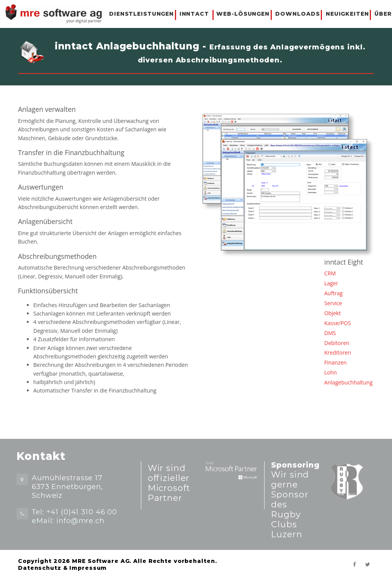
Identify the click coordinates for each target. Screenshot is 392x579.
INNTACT (194, 14)
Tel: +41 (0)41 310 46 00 (74, 512)
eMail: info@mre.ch (68, 521)
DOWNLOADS (297, 14)
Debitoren (337, 343)
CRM (330, 273)
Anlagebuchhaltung (348, 382)
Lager (331, 283)
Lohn (331, 372)
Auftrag (333, 293)
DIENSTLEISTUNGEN (141, 14)
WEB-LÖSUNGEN (243, 14)
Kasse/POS (338, 323)
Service (333, 303)
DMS (330, 333)
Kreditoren (338, 352)
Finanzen (336, 362)
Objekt (332, 313)
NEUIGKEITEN (347, 14)
